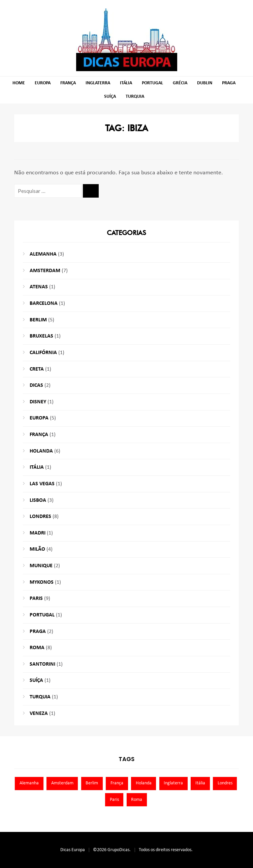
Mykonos (42, 582)
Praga (229, 83)
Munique (41, 566)
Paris (36, 599)
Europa (43, 83)
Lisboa (38, 500)
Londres (40, 517)
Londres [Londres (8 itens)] (225, 783)
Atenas (39, 287)
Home (19, 83)
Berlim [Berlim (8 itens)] (92, 783)
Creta (37, 369)
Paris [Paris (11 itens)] (114, 800)
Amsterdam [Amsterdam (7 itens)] (62, 783)
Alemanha (43, 254)
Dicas (36, 385)
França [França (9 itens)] (117, 783)
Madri (38, 533)
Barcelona (44, 303)
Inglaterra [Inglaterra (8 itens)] (173, 783)
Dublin (205, 83)
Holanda (41, 451)
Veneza (39, 714)
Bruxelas (41, 336)
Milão (37, 549)
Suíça (110, 97)
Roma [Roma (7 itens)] (137, 800)
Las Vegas (42, 484)
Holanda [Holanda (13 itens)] (144, 783)
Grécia (180, 83)
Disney (38, 402)
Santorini (42, 664)
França (68, 83)
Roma (37, 648)
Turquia (135, 97)
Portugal (152, 83)
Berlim (38, 320)
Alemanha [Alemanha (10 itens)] (29, 783)
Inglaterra (98, 83)
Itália (126, 83)
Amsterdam (45, 271)
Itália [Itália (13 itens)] (200, 783)
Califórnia (43, 353)
